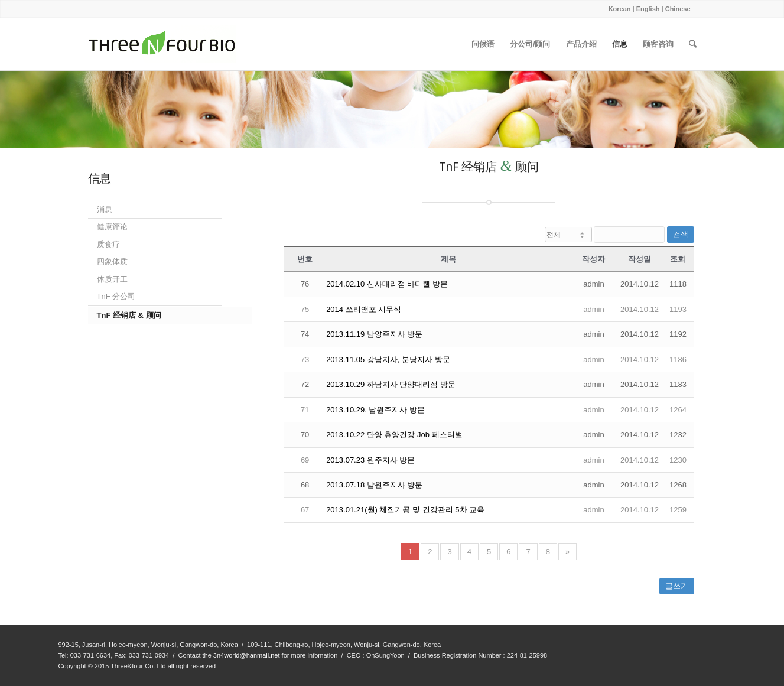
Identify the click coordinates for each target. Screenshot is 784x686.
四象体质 (112, 261)
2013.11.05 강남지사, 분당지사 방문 (388, 360)
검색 (681, 234)
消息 (105, 209)
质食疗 (108, 244)
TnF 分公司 (116, 296)
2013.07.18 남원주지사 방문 (374, 485)
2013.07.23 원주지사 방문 (370, 460)
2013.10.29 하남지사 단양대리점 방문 (391, 384)
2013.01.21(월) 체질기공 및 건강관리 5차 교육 (405, 510)
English (648, 9)
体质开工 (112, 279)
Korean (620, 9)
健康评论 (112, 227)
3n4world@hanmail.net (247, 655)
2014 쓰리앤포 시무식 (364, 309)
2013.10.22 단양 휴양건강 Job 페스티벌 (394, 435)
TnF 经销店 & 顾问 (129, 315)
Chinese (678, 9)
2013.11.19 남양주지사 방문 (374, 334)
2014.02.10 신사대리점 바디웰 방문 (387, 284)
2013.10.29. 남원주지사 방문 (375, 410)
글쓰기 (677, 586)
